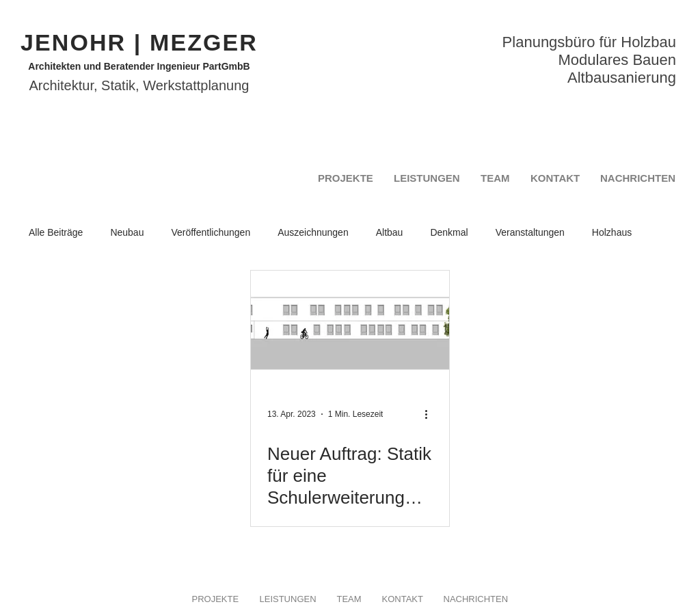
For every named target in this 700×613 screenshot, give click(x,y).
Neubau (127, 232)
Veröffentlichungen (211, 232)
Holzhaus (612, 232)
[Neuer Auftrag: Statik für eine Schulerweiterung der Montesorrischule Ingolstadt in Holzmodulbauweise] (350, 327)
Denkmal (449, 232)
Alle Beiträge (56, 232)
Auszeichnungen (313, 232)
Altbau (390, 232)
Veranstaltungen (530, 232)
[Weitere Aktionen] (431, 414)
